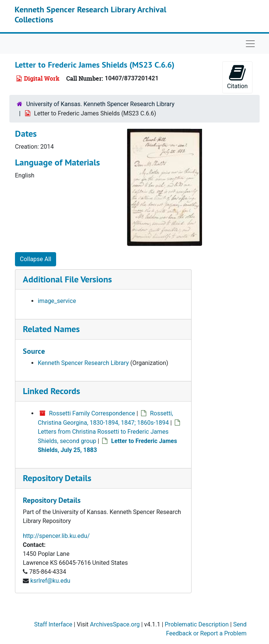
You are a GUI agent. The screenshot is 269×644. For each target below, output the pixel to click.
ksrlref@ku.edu (50, 581)
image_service (57, 301)
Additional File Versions (67, 279)
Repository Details (57, 478)
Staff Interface (53, 624)
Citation (237, 77)
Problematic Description (197, 624)
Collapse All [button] (36, 259)
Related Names (51, 329)
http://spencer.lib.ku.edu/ (56, 536)
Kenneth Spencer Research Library (83, 363)
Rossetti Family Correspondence (92, 413)
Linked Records (51, 391)
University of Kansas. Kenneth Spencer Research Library (100, 104)
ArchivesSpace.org (115, 624)
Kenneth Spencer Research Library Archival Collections (90, 14)
